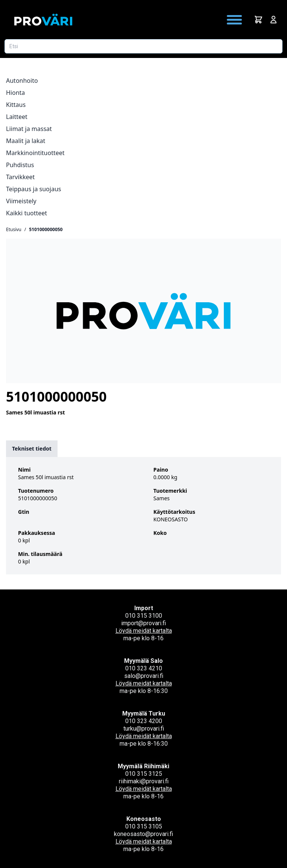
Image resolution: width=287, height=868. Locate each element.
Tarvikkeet (20, 177)
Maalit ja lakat (26, 141)
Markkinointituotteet (35, 153)
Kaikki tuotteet (27, 213)
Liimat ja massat (29, 129)
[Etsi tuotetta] (143, 46)
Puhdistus (20, 165)
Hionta (15, 93)
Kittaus (16, 105)
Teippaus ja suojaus (33, 189)
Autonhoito (22, 81)
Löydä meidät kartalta (144, 631)
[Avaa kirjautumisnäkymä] (273, 20)
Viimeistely (21, 201)
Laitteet (17, 117)
